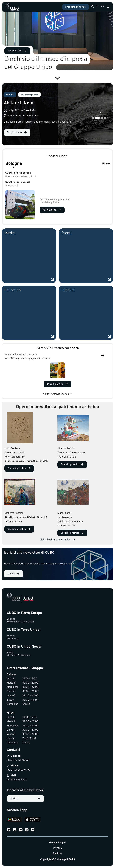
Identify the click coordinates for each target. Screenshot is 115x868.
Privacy (57, 848)
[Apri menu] (108, 7)
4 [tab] (105, 118)
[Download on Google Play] (15, 820)
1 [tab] (93, 118)
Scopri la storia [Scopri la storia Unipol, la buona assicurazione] (55, 384)
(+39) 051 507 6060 (18, 760)
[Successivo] (103, 356)
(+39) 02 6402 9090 (19, 770)
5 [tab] (108, 118)
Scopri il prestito (17, 468)
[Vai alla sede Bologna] (52, 210)
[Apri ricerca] (93, 7)
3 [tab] (102, 118)
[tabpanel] (57, 114)
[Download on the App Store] (32, 820)
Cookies (58, 854)
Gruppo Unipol (57, 843)
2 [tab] (97, 118)
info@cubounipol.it (17, 780)
